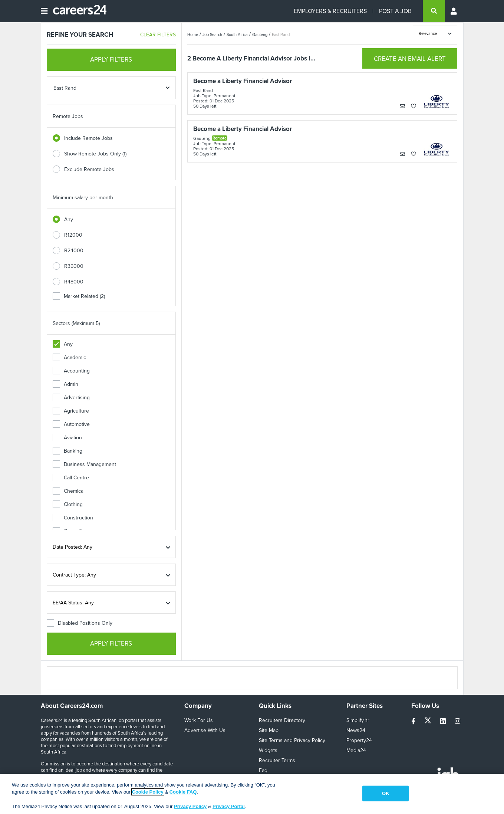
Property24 (359, 740)
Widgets (268, 750)
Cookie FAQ (183, 792)
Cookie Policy (148, 792)
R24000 (74, 251)
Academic (69, 357)
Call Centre (71, 478)
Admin (65, 384)
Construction (73, 518)
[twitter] (429, 721)
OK (386, 793)
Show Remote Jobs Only (95, 154)
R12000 (73, 235)
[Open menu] (44, 11)
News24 (356, 730)
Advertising (71, 398)
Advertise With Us (205, 730)
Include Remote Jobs (88, 138)
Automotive (71, 424)
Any (69, 219)
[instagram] (457, 721)
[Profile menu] (454, 11)
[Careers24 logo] (77, 11)
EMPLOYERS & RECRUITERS (330, 11)
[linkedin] (444, 721)
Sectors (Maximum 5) (76, 323)
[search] (434, 11)
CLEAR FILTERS (158, 35)
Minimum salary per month (83, 198)
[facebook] (414, 721)
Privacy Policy (190, 806)
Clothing (68, 504)
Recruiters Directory (282, 720)
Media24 (356, 750)
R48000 (74, 282)
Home (193, 35)
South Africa (237, 35)
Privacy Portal (229, 806)
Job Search (212, 35)
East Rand (281, 35)
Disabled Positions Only (80, 623)
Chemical (69, 491)
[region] (252, 794)
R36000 (74, 266)
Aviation (67, 438)
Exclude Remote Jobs (89, 169)
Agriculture (71, 411)
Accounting (71, 371)
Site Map (269, 730)
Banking (67, 451)
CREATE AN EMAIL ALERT (410, 59)
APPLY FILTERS (111, 60)
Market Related (79, 296)
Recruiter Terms (277, 760)
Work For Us (199, 720)
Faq (263, 770)
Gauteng (260, 35)
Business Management (84, 464)
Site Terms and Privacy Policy (292, 740)
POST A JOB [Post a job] (395, 11)
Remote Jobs (68, 116)
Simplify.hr (358, 720)
